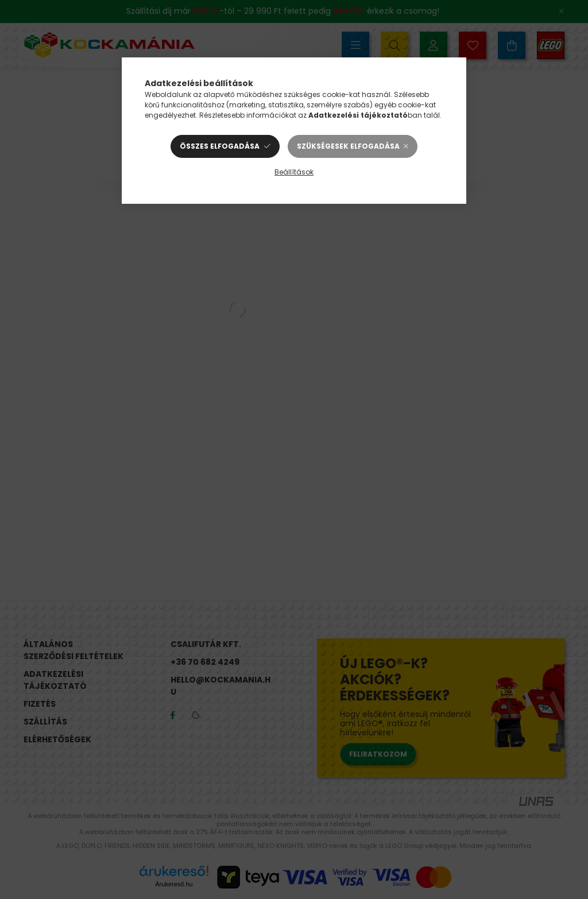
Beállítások (294, 172)
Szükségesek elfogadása (348, 146)
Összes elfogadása (220, 146)
